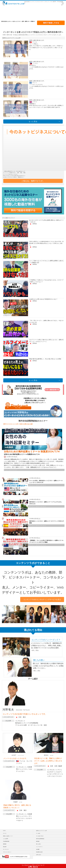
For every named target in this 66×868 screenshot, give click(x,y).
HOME (4, 831)
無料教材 (5, 844)
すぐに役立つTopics (40, 836)
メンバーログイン (39, 847)
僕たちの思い (39, 844)
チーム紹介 (38, 833)
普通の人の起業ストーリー (8, 836)
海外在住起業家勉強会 (40, 839)
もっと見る (33, 121)
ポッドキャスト (6, 849)
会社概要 (38, 849)
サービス (5, 833)
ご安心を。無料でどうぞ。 (33, 181)
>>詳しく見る (35, 650)
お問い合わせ (33, 866)
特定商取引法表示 (39, 852)
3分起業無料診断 (6, 841)
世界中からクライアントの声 (41, 831)
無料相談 (38, 841)
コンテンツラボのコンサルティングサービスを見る (42, 599)
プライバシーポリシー (7, 852)
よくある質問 (6, 839)
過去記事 (5, 847)
